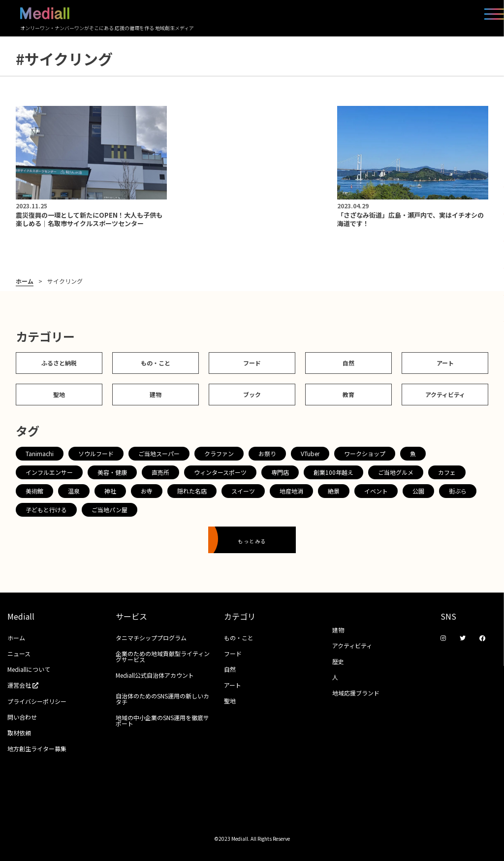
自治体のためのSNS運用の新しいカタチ (162, 699)
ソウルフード (96, 453)
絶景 (334, 491)
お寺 (147, 491)
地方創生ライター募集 (37, 748)
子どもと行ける (46, 510)
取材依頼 (19, 733)
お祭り (267, 453)
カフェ (447, 472)
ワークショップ (365, 453)
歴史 (338, 661)
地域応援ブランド (356, 693)
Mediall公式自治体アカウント (155, 675)
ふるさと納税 (59, 363)
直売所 (160, 472)
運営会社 (26, 685)
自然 (348, 363)
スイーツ (243, 491)
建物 (156, 394)
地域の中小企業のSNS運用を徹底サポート (162, 720)
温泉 (74, 491)
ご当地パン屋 (110, 510)
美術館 (34, 491)
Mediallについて (29, 669)
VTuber (310, 453)
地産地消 (291, 491)
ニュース (19, 653)
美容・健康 (112, 472)
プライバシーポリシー (37, 701)
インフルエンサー (49, 472)
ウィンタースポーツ (220, 472)
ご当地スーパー (159, 453)
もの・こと (156, 363)
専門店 (280, 472)
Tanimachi (40, 453)
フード (252, 363)
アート (445, 363)
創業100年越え (333, 472)
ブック (252, 394)
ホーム (25, 281)
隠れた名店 (192, 491)
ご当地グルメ (396, 472)
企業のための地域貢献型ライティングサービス (163, 656)
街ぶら (458, 491)
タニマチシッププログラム (151, 638)
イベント (376, 491)
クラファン (219, 453)
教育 (348, 394)
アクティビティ (445, 394)
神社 (110, 491)
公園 (418, 491)
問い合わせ (22, 717)
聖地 (59, 394)
